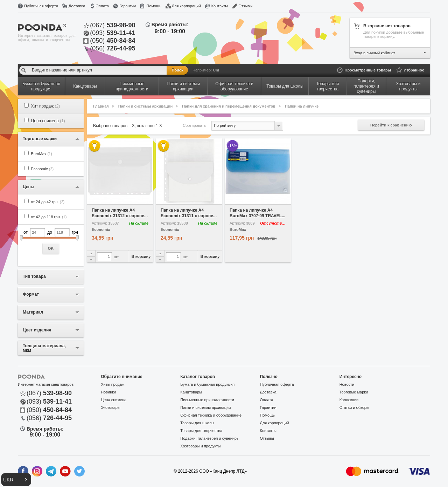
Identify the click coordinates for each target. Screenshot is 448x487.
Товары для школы (197, 423)
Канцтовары (191, 392)
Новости (347, 384)
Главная (101, 106)
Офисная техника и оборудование (211, 415)
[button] (16, 480)
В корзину (141, 256)
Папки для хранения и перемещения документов (229, 106)
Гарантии (128, 6)
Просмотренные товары (368, 70)
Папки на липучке (302, 106)
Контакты (220, 6)
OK (51, 248)
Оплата (102, 6)
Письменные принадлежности (207, 400)
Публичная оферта (41, 6)
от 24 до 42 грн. (48, 202)
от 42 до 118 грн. (49, 217)
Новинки (108, 392)
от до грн (51, 241)
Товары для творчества (201, 431)
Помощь (154, 6)
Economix (42, 169)
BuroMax (41, 154)
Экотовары (111, 407)
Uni (216, 70)
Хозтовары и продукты (200, 446)
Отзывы (245, 6)
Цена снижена (48, 121)
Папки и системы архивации (145, 106)
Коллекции (349, 400)
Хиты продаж (113, 384)
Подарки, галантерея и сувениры (210, 438)
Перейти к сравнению (391, 125)
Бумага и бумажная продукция (207, 384)
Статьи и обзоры (354, 407)
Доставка (77, 6)
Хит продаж (45, 106)
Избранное (414, 70)
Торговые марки (354, 392)
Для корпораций (186, 6)
